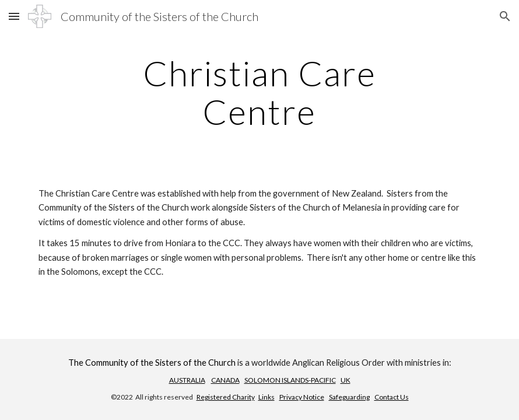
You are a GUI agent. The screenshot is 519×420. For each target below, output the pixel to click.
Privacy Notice (302, 397)
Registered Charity (226, 397)
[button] (14, 16)
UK (346, 380)
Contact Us (392, 397)
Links (266, 397)
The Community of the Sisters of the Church (152, 363)
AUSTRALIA (187, 380)
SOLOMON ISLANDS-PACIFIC (290, 380)
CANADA (225, 380)
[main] (259, 92)
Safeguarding (349, 397)
